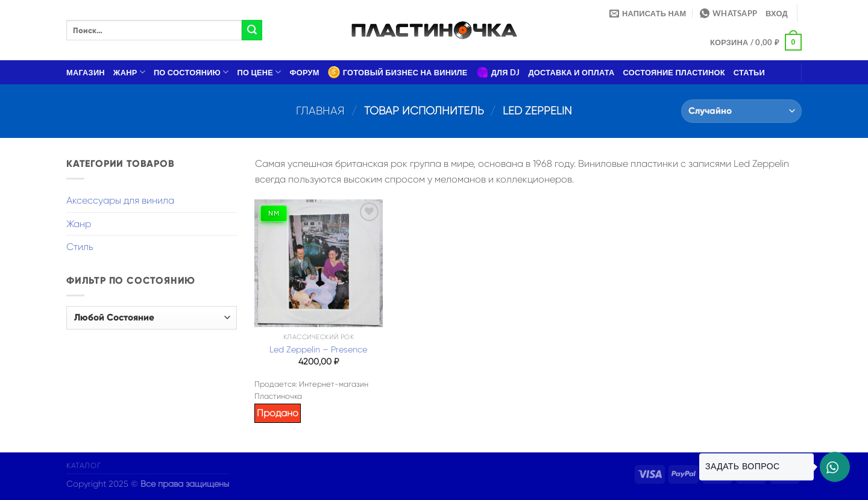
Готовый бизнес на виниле (398, 72)
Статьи (749, 72)
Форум (305, 72)
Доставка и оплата (571, 72)
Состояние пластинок (674, 72)
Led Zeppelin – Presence (318, 349)
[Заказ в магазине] (741, 111)
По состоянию (191, 72)
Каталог (83, 466)
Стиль (80, 247)
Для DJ (498, 72)
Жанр (129, 72)
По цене (259, 72)
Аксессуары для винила (120, 200)
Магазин (86, 72)
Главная (320, 111)
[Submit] (252, 30)
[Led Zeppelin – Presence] (318, 263)
